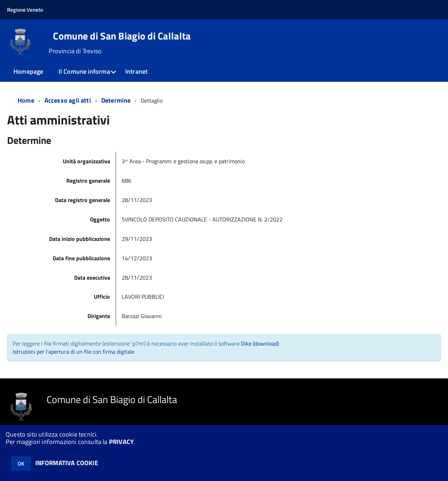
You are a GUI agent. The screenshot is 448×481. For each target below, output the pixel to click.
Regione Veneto (25, 10)
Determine (116, 100)
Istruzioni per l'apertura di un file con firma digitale (74, 352)
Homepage (28, 71)
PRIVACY (121, 442)
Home (26, 100)
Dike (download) (260, 343)
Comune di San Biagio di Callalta (122, 36)
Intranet (136, 71)
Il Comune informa (84, 71)
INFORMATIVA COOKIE (67, 463)
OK (21, 464)
